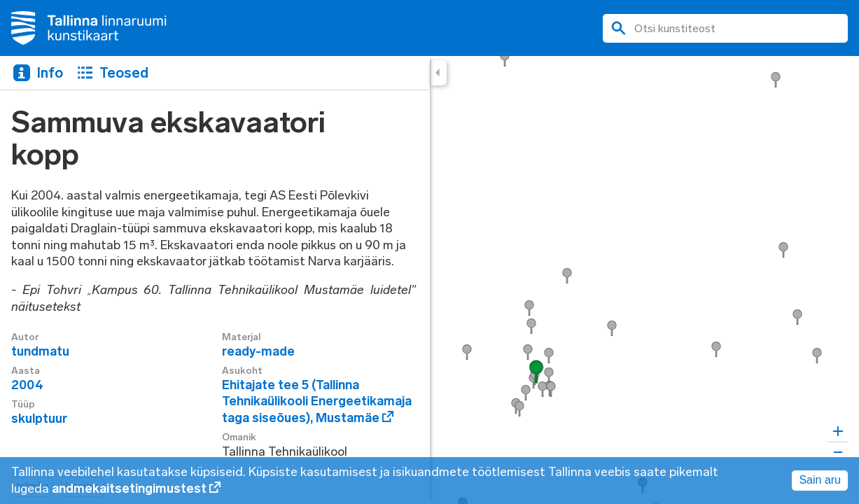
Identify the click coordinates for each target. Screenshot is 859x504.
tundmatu (40, 351)
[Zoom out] (838, 452)
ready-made (258, 351)
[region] (429, 280)
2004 (27, 385)
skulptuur (39, 419)
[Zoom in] (838, 432)
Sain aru (820, 480)
